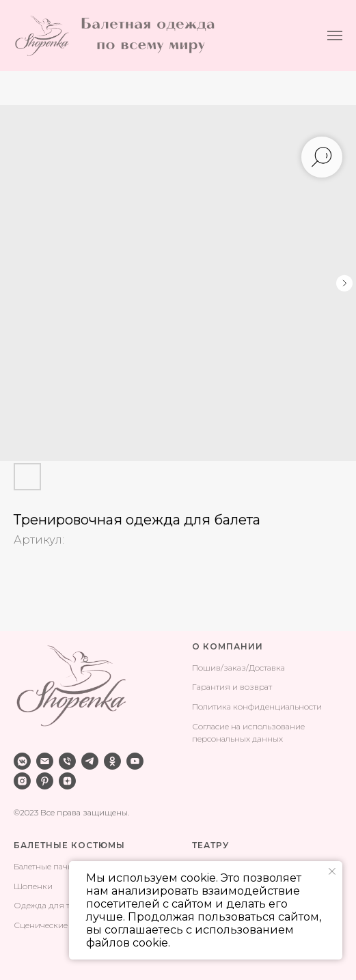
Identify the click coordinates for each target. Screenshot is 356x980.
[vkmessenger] (22, 761)
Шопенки (33, 886)
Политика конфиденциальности (257, 706)
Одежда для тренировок (64, 905)
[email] (45, 761)
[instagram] (22, 781)
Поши (204, 668)
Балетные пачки (46, 866)
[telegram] (90, 761)
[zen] (67, 781)
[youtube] (135, 761)
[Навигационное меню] (335, 36)
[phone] (67, 761)
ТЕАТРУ (210, 845)
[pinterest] (45, 781)
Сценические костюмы (60, 925)
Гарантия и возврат (232, 687)
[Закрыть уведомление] (332, 871)
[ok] (112, 761)
